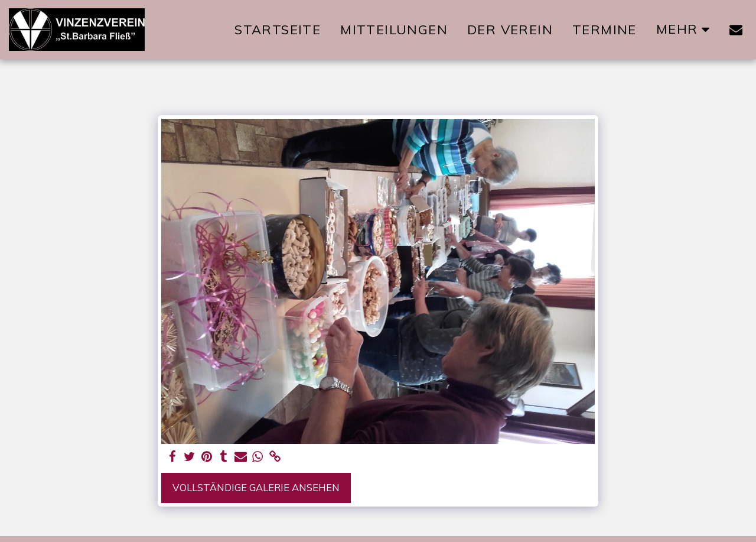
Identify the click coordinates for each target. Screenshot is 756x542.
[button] (736, 30)
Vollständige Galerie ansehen (256, 487)
